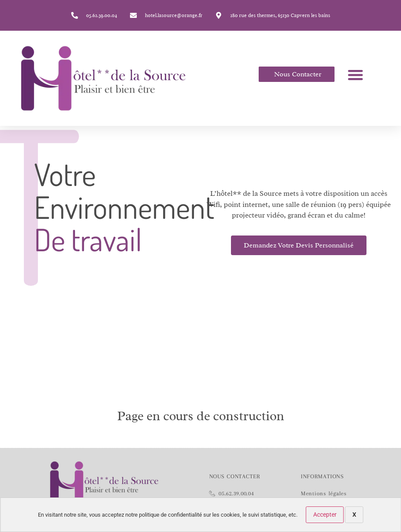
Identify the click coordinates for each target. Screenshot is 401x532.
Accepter (325, 515)
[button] (355, 74)
